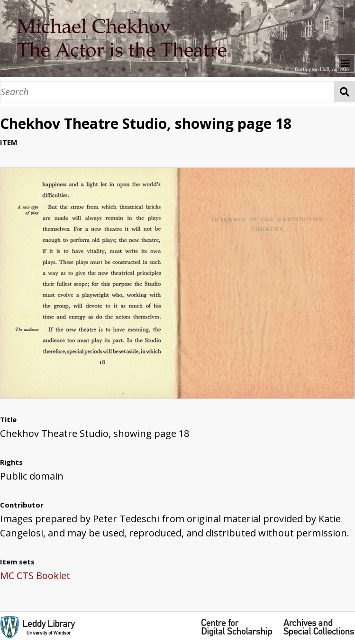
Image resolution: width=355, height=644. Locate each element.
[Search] (167, 92)
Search (345, 92)
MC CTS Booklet (35, 576)
